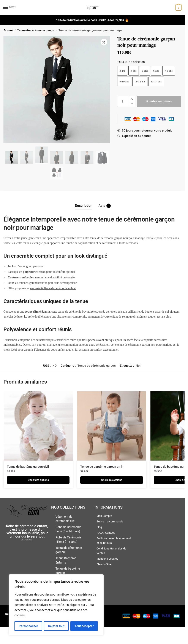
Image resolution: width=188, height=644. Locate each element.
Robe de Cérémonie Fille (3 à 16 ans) (68, 540)
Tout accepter (84, 626)
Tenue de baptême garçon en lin (102, 467)
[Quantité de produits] (123, 101)
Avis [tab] (102, 206)
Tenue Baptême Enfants (66, 560)
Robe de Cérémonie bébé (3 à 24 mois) (68, 529)
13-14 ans (156, 81)
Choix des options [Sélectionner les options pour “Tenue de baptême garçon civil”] (38, 480)
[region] (56, 605)
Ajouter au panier (159, 101)
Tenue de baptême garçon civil (28, 467)
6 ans (156, 71)
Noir (139, 366)
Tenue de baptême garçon (68, 571)
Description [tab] (84, 206)
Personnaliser (28, 626)
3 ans (122, 71)
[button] (104, 42)
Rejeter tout (56, 626)
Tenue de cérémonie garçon (36, 30)
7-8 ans (169, 71)
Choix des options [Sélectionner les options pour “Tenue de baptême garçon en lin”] (112, 480)
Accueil (9, 30)
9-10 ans (124, 81)
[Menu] (10, 8)
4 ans (133, 71)
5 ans (145, 71)
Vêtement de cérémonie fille (65, 519)
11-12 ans (140, 81)
